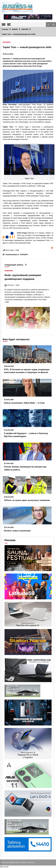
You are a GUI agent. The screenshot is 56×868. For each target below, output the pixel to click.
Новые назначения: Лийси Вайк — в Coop (24, 403)
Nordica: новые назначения (17, 531)
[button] (48, 24)
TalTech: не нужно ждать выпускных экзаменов (27, 500)
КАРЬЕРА (7, 42)
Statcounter (4, 867)
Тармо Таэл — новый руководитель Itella (27, 47)
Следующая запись (16, 265)
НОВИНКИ (9, 271)
